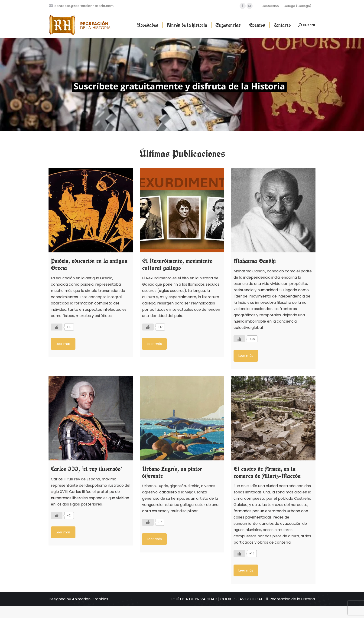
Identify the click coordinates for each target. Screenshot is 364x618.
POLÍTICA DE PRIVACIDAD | (196, 599)
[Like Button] (57, 327)
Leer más (63, 344)
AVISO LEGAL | (253, 599)
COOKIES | (230, 599)
